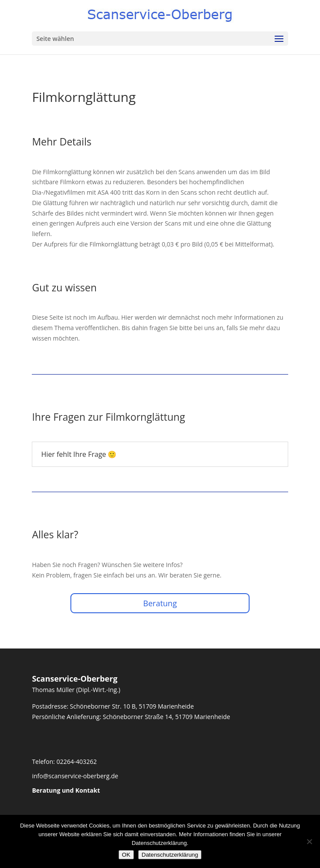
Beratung (160, 603)
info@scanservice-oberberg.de (75, 776)
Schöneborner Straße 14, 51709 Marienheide (167, 717)
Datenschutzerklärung (170, 855)
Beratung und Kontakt (66, 790)
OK (126, 855)
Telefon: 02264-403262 (64, 762)
